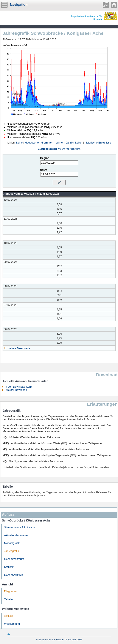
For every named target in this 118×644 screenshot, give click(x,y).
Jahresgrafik (12, 551)
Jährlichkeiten (74, 143)
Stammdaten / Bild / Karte (20, 528)
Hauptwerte (32, 143)
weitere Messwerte (19, 348)
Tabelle (8, 599)
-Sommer (47, 143)
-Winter (59, 143)
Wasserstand (12, 624)
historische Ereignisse (98, 143)
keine (19, 143)
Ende (44, 170)
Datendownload (14, 575)
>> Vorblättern (71, 149)
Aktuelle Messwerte (16, 535)
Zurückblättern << (49, 149)
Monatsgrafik (12, 543)
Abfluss (9, 616)
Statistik (9, 567)
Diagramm (10, 591)
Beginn (45, 158)
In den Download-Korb (18, 387)
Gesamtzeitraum (14, 559)
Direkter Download (16, 390)
